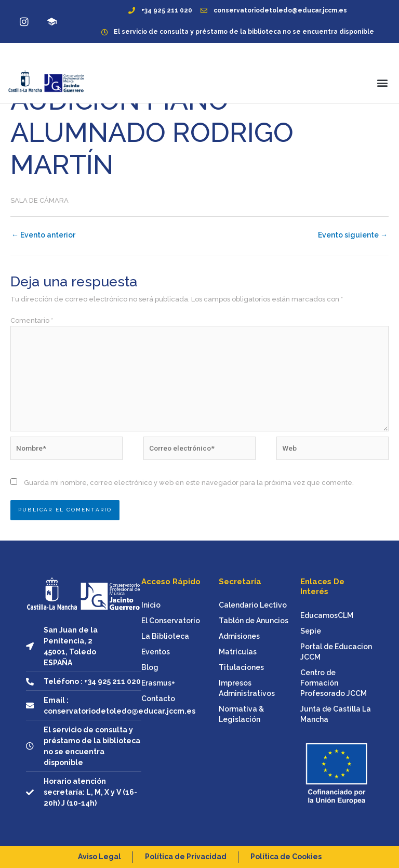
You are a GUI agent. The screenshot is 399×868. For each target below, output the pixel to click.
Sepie (311, 631)
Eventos (156, 652)
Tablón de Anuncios (254, 621)
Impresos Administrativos (247, 688)
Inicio (151, 605)
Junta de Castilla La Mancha (336, 714)
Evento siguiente (353, 235)
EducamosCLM (327, 615)
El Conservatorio (171, 621)
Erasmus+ (158, 683)
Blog (150, 667)
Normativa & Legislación (241, 714)
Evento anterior (43, 235)
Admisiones (239, 636)
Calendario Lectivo (253, 605)
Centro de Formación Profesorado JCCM (334, 683)
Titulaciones (241, 667)
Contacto (158, 699)
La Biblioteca (165, 636)
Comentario (32, 320)
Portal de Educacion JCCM (336, 652)
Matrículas (238, 652)
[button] (383, 82)
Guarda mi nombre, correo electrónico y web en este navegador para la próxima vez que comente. (189, 483)
